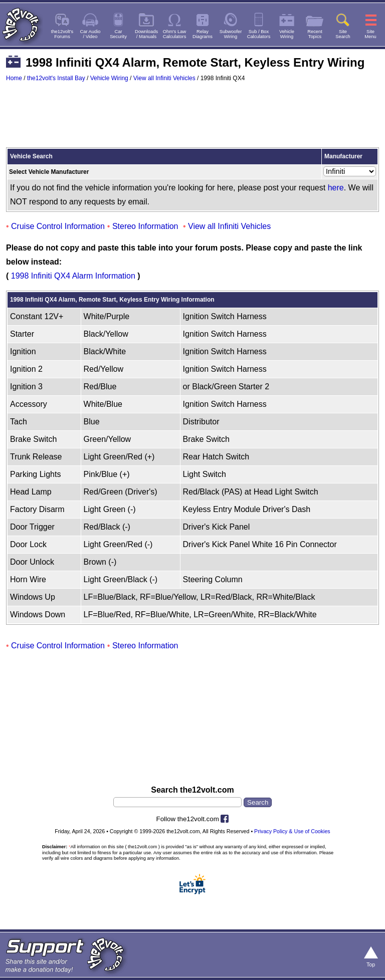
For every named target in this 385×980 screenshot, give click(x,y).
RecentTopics (315, 34)
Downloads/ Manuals (146, 34)
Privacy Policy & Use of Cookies (292, 831)
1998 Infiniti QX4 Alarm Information (73, 276)
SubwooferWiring (231, 34)
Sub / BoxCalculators (259, 34)
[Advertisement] (192, 119)
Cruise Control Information (58, 226)
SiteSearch (343, 34)
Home (14, 78)
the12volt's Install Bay (56, 78)
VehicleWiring (287, 34)
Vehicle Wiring (109, 78)
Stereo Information (145, 226)
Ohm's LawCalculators (175, 34)
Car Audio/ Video (90, 34)
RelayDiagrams (203, 34)
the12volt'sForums (62, 34)
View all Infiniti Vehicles (164, 78)
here (336, 188)
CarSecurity (118, 34)
